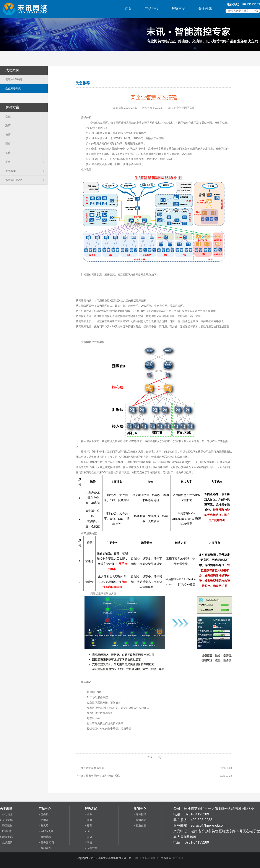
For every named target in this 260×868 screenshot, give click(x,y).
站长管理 (178, 858)
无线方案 (11, 171)
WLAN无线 (47, 831)
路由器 (45, 820)
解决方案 (178, 9)
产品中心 (151, 9)
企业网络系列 (13, 89)
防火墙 (45, 826)
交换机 (45, 814)
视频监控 (46, 848)
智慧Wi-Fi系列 (14, 79)
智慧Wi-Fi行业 (14, 180)
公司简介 (7, 814)
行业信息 (141, 826)
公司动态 (141, 820)
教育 (8, 135)
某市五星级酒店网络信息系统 (103, 776)
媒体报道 (141, 814)
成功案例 (7, 842)
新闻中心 (140, 808)
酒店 (8, 153)
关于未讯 (205, 9)
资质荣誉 (7, 826)
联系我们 (7, 831)
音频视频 (46, 837)
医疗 (8, 144)
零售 (8, 162)
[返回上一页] (154, 757)
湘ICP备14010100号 (147, 858)
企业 (8, 116)
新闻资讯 (7, 837)
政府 (8, 126)
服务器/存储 (48, 842)
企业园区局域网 (95, 768)
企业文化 (7, 820)
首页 (128, 9)
